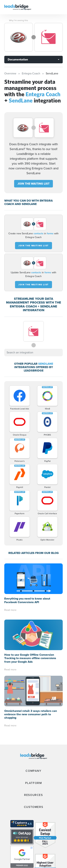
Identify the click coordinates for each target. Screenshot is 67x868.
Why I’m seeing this (19, 20)
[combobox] (33, 353)
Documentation (18, 59)
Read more (10, 610)
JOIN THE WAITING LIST (33, 184)
